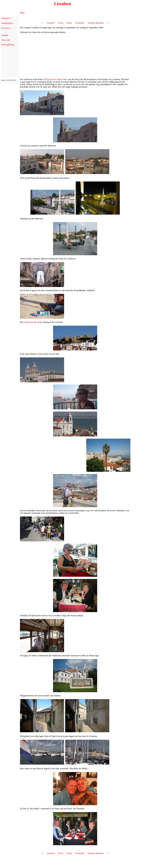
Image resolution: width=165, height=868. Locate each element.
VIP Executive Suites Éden (55, 79)
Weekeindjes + (8, 23)
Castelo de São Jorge (33, 322)
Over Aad (6, 40)
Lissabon (51, 23)
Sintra (69, 23)
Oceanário (80, 23)
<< (42, 23)
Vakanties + (7, 18)
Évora (61, 23)
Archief (5, 35)
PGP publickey (8, 45)
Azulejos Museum (95, 23)
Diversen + (6, 28)
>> (108, 23)
